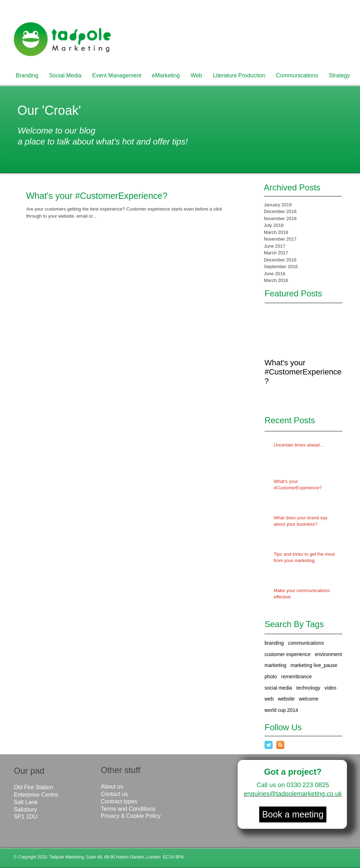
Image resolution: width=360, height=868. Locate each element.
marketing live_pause (314, 665)
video (330, 688)
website (286, 699)
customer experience (288, 654)
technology (308, 688)
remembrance (296, 677)
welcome (309, 699)
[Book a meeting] (293, 814)
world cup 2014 (281, 710)
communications (306, 643)
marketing (275, 665)
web (269, 699)
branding (274, 643)
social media (278, 688)
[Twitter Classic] (269, 745)
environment (328, 654)
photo (271, 677)
